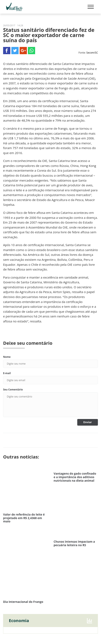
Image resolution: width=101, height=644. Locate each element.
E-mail (7, 373)
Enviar (88, 422)
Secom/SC (92, 53)
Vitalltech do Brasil (14, 7)
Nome (7, 357)
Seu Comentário (13, 390)
